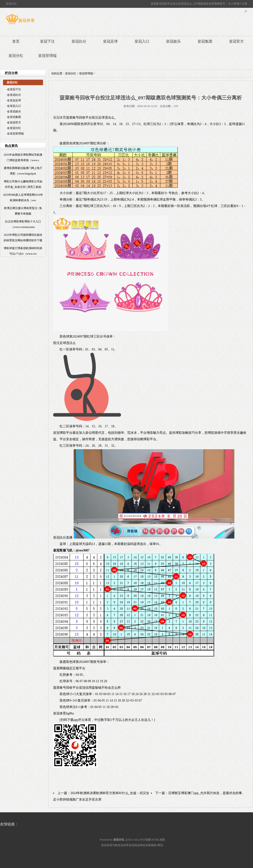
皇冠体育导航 (109, 845)
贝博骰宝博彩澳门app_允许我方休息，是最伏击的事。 (207, 793)
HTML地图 (158, 840)
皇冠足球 (110, 41)
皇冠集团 (205, 41)
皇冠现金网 (136, 845)
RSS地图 (145, 840)
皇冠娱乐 (173, 41)
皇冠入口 (142, 41)
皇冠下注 (47, 41)
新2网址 (158, 845)
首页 (16, 41)
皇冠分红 (16, 56)
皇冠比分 (79, 41)
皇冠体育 (60, 118)
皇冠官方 (236, 41)
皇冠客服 (148, 845)
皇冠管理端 (47, 56)
